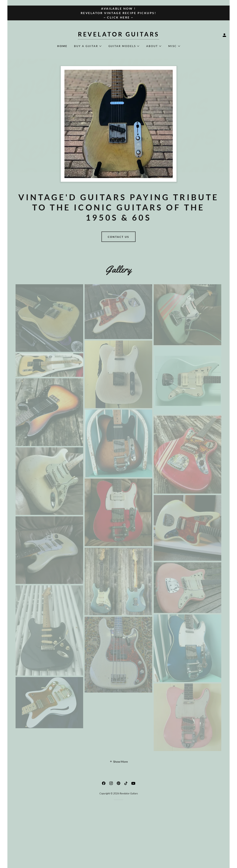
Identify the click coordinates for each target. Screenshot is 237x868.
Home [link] (62, 46)
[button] (224, 35)
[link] (118, 35)
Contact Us (118, 237)
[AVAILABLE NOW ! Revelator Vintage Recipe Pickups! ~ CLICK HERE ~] (118, 13)
